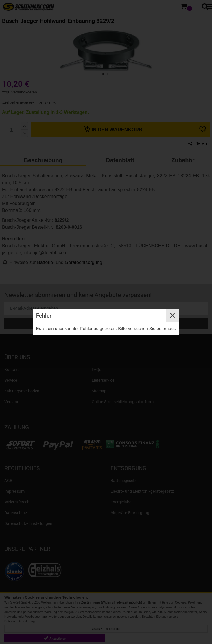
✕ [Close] (172, 315)
